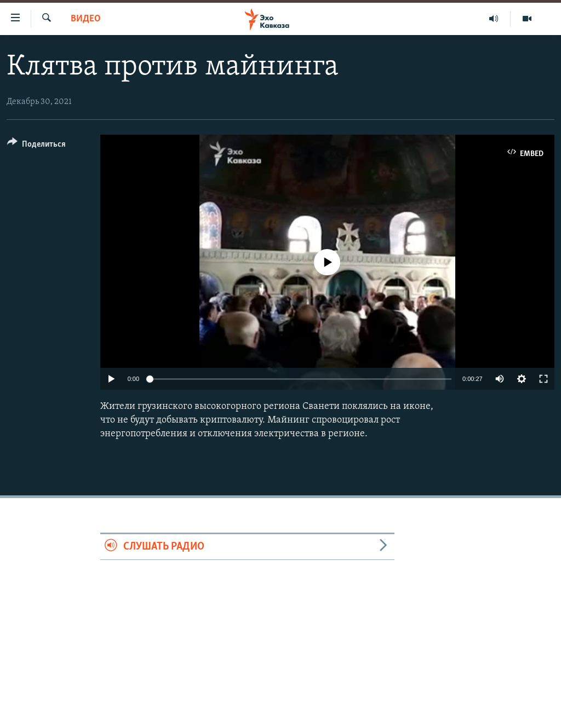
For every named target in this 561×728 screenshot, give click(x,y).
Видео (86, 19)
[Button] (36, 146)
